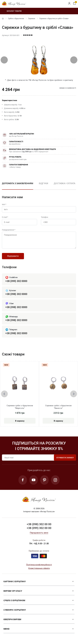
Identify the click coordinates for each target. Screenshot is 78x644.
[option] (43, 185)
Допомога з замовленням (18, 183)
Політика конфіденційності (39, 565)
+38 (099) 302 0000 (16, 281)
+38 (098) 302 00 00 (39, 524)
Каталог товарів (12, 11)
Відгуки (43, 183)
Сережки (32, 18)
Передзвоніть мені (39, 533)
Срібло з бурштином (16, 18)
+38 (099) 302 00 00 (39, 528)
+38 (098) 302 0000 (16, 294)
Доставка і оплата (65, 183)
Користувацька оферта (39, 568)
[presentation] (4, 60)
